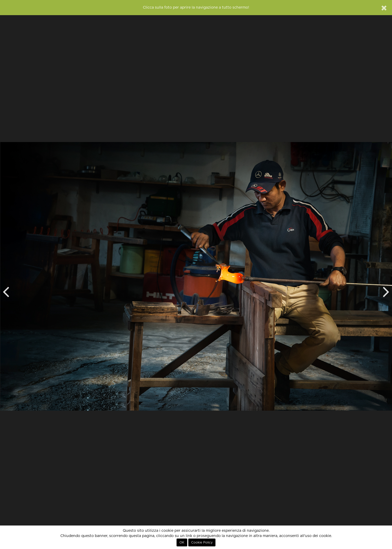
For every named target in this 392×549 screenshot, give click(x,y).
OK (182, 542)
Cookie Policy (202, 542)
